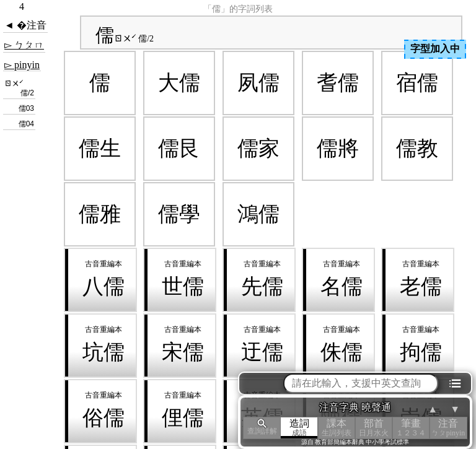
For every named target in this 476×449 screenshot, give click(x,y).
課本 (337, 428)
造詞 (299, 428)
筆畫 (411, 428)
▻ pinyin (22, 65)
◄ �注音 (25, 25)
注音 (448, 428)
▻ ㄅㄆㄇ (24, 45)
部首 (374, 428)
